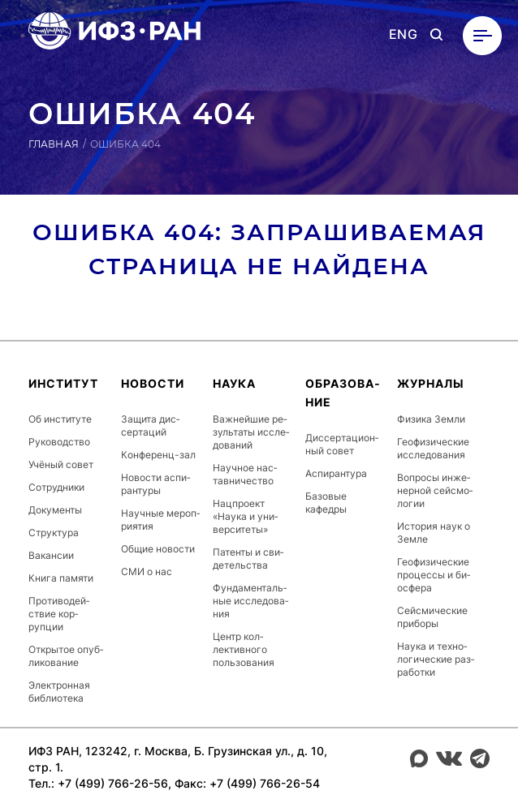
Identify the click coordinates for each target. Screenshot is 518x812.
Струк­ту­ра (54, 533)
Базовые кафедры (326, 503)
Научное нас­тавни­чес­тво (245, 474)
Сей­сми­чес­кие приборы (432, 617)
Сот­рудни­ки (56, 487)
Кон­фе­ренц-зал (158, 455)
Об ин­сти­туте (60, 419)
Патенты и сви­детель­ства (248, 559)
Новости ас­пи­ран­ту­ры (155, 484)
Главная (54, 144)
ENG (403, 34)
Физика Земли (431, 419)
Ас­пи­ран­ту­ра (336, 473)
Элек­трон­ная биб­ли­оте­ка (59, 692)
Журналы (431, 383)
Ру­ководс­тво (59, 442)
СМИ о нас (147, 571)
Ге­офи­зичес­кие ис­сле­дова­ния (433, 448)
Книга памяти (61, 578)
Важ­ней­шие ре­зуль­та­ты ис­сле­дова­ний (251, 432)
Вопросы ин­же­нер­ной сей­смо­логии (435, 490)
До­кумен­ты (55, 510)
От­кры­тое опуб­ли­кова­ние (66, 656)
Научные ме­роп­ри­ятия (160, 520)
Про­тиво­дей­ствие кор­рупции (59, 614)
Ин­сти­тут (63, 383)
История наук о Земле (434, 533)
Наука (234, 383)
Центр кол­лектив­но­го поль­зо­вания (244, 649)
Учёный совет (61, 464)
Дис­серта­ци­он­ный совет (342, 444)
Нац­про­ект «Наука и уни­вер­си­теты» (245, 516)
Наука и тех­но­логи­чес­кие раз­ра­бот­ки (436, 659)
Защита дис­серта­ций (150, 425)
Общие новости (158, 549)
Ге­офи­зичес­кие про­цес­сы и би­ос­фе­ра (434, 575)
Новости (153, 383)
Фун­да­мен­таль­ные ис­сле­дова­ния (250, 601)
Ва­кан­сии (51, 555)
